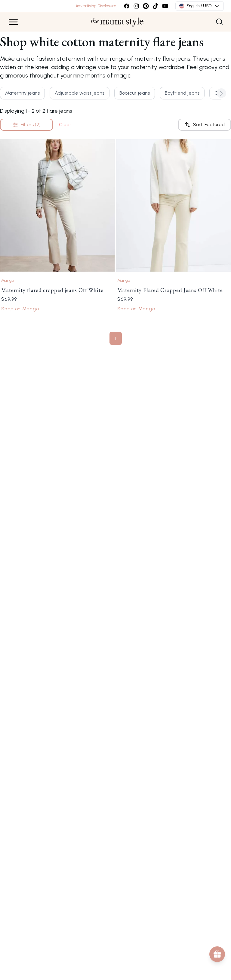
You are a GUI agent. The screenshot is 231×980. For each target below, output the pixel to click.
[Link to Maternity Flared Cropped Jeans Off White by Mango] (174, 205)
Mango (8, 280)
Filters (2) (26, 125)
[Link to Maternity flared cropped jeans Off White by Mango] (57, 205)
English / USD (200, 6)
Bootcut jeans (135, 93)
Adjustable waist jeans (80, 93)
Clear (65, 125)
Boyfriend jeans (182, 93)
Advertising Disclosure (96, 6)
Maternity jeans (22, 93)
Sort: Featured (205, 125)
